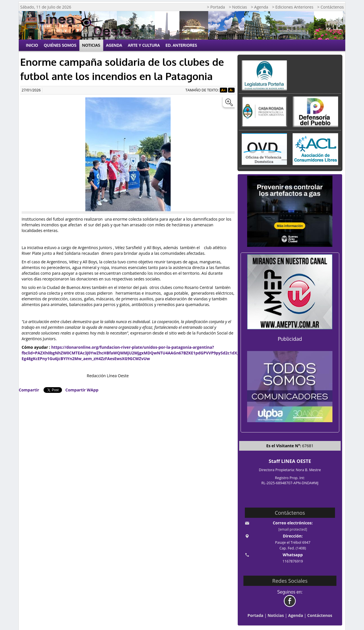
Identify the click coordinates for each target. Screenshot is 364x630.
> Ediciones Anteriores (293, 7)
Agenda (114, 45)
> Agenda (259, 7)
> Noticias (238, 7)
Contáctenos (320, 615)
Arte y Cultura (144, 45)
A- (231, 90)
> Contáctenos (331, 7)
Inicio (32, 45)
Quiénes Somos (60, 45)
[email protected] (293, 529)
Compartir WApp (82, 390)
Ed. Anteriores (181, 45)
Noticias (91, 45)
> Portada (216, 7)
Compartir (29, 390)
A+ (224, 90)
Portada (255, 615)
